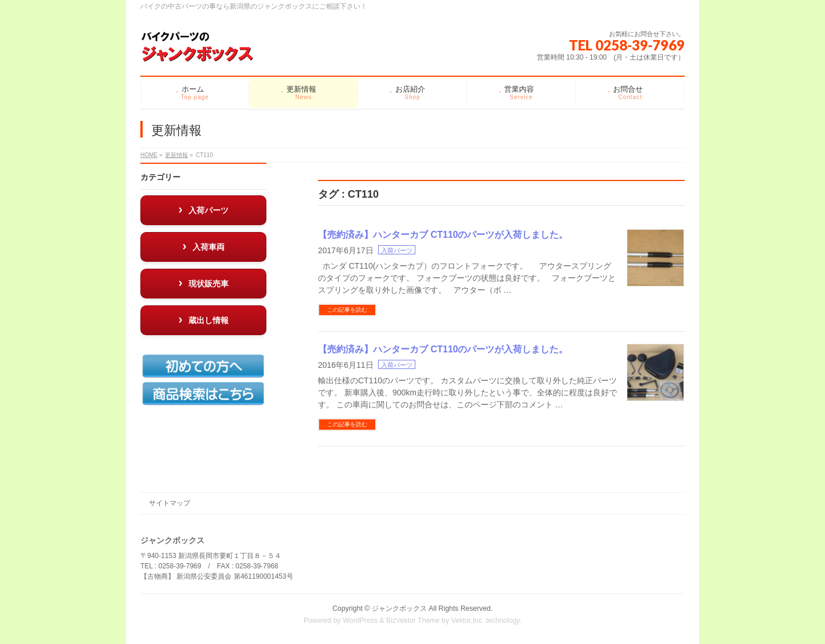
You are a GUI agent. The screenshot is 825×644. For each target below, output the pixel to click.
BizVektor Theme (413, 621)
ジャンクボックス (399, 608)
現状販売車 (209, 284)
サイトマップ (170, 503)
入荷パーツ (397, 250)
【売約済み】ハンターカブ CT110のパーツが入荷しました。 (443, 235)
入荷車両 (209, 247)
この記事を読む (347, 310)
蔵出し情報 (209, 320)
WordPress (360, 621)
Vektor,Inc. (467, 621)
